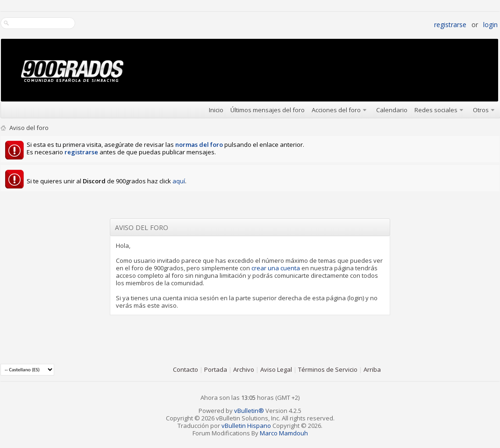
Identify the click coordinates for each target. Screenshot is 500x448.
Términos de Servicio (328, 369)
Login (490, 25)
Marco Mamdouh (284, 433)
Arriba (372, 369)
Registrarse (450, 25)
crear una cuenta (276, 268)
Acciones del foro (336, 110)
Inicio (216, 110)
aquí (179, 181)
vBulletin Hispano (246, 426)
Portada (216, 369)
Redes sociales (436, 110)
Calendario (392, 110)
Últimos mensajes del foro (268, 110)
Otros (481, 110)
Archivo (244, 369)
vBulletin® (249, 411)
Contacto (186, 369)
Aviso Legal (276, 369)
